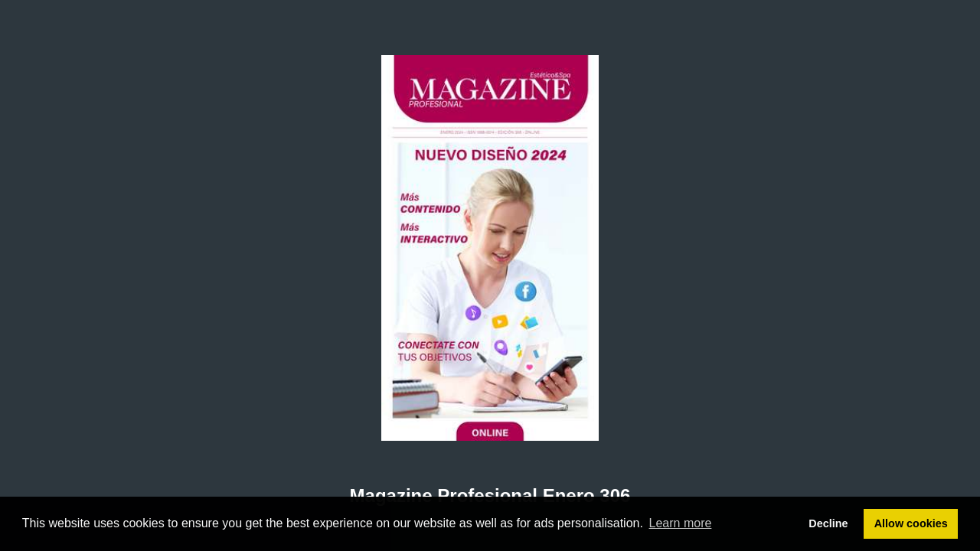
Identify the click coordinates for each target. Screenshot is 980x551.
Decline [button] (828, 523)
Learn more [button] (681, 523)
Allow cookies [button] (911, 523)
